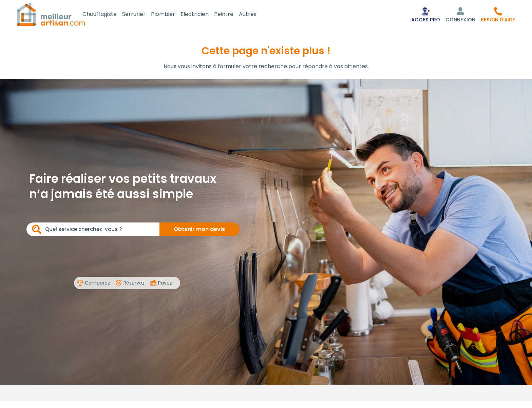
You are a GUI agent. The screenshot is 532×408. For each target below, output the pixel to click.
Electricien (202, 15)
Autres (255, 15)
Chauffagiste (107, 15)
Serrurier (141, 15)
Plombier (170, 15)
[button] (498, 15)
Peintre (231, 15)
